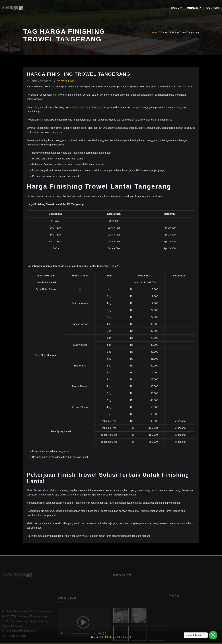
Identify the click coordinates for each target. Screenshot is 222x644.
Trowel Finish (67, 81)
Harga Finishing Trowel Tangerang (180, 32)
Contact (213, 8)
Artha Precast (39, 81)
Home (176, 8)
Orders (194, 8)
